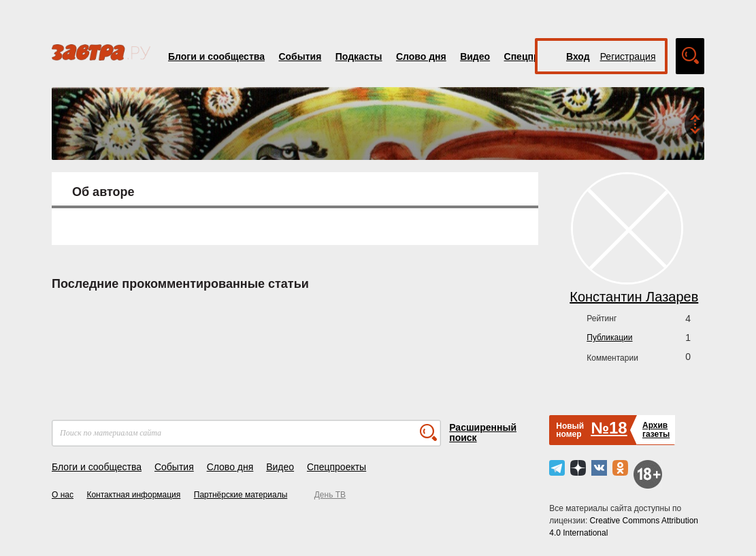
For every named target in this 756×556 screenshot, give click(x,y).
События (300, 56)
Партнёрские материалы (241, 495)
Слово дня (421, 56)
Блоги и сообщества (216, 56)
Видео (475, 56)
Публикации (609, 338)
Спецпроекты (336, 467)
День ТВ (330, 495)
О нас (63, 495)
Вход (578, 56)
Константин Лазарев (634, 297)
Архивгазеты (656, 430)
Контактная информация (133, 495)
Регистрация (628, 56)
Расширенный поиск (483, 432)
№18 (609, 428)
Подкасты (359, 56)
